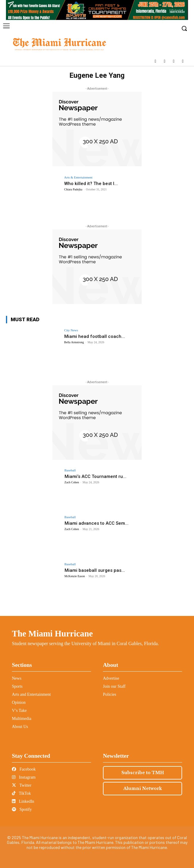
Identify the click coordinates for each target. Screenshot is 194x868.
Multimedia (22, 719)
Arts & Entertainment (78, 177)
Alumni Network (143, 788)
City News (71, 330)
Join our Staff (114, 686)
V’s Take (19, 711)
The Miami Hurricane (52, 633)
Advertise (111, 678)
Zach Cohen (72, 482)
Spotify (22, 809)
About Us (20, 727)
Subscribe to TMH (143, 773)
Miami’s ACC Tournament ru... (96, 476)
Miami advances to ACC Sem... (97, 523)
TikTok (21, 793)
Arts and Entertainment (31, 694)
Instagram (24, 777)
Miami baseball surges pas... (95, 570)
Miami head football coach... (95, 336)
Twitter (22, 785)
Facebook (24, 769)
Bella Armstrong (74, 342)
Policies (109, 694)
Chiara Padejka (73, 189)
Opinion (19, 702)
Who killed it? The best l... (91, 184)
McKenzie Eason (75, 576)
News (17, 678)
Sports (17, 686)
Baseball (70, 470)
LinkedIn (23, 801)
